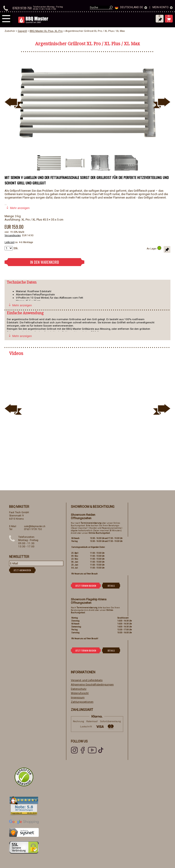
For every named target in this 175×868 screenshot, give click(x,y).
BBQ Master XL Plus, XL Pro (46, 31)
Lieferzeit (9, 242)
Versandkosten (13, 235)
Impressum (78, 697)
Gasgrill (22, 31)
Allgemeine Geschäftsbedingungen (92, 684)
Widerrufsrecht (80, 693)
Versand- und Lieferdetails (87, 680)
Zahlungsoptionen (82, 702)
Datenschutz (79, 689)
